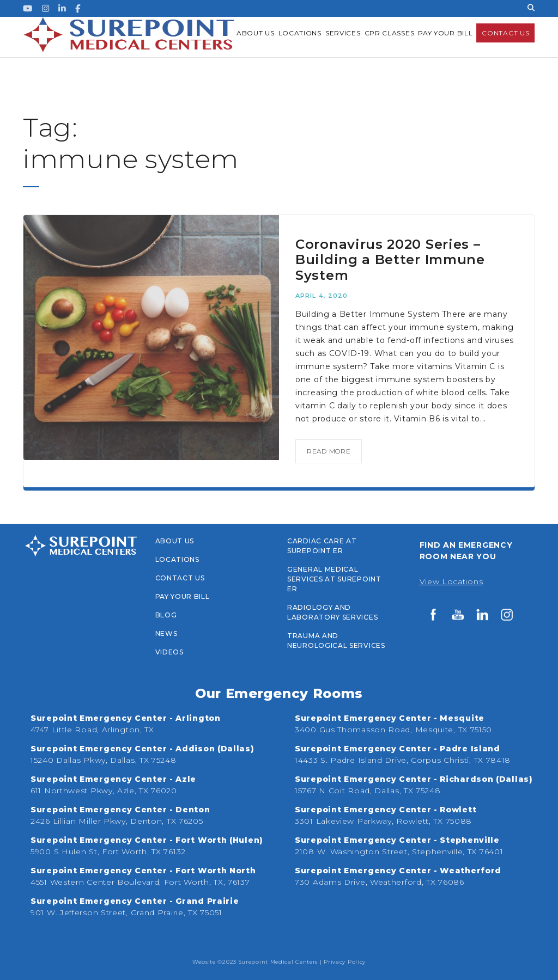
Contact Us (180, 578)
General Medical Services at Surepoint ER (334, 579)
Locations (177, 559)
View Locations (451, 581)
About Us (175, 541)
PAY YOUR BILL (183, 596)
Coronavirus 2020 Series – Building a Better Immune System (390, 260)
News (166, 633)
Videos (169, 652)
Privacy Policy (345, 962)
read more (329, 451)
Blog (166, 615)
